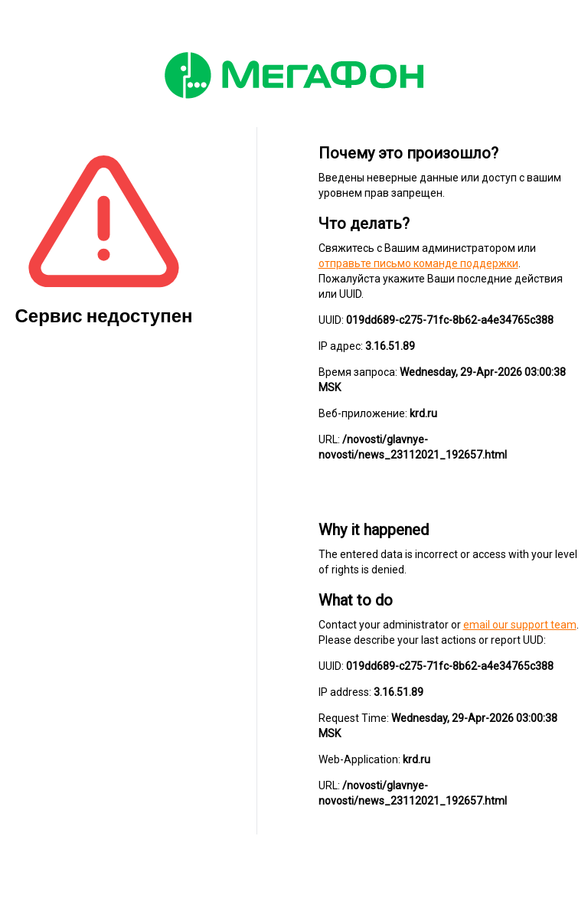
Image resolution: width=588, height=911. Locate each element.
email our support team (520, 625)
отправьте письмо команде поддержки (418, 263)
